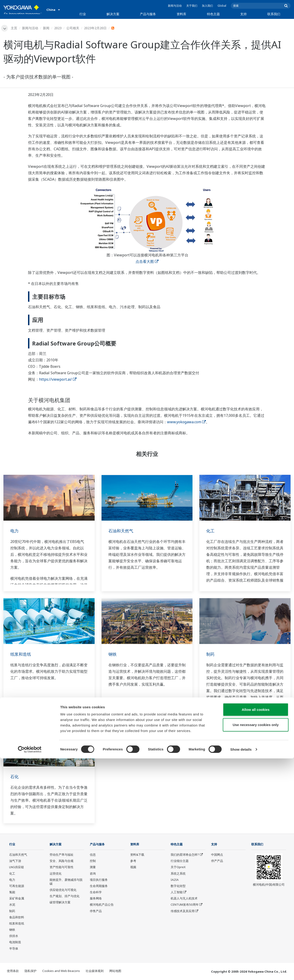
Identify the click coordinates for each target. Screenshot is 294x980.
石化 (15, 777)
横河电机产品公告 (102, 905)
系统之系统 (178, 874)
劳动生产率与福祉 (62, 855)
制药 (211, 654)
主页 (15, 28)
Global (222, 6)
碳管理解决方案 (60, 903)
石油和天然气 (122, 531)
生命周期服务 (99, 887)
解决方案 (113, 14)
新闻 (47, 28)
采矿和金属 (17, 899)
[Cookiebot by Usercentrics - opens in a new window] (30, 971)
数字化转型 (178, 887)
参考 (133, 861)
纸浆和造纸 (22, 654)
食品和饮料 (17, 918)
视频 (133, 868)
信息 (93, 855)
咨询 (93, 874)
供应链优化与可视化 (63, 890)
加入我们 (207, 6)
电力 (15, 531)
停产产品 (217, 861)
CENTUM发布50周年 (185, 905)
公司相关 (73, 28)
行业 (83, 14)
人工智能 (177, 893)
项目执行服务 (99, 880)
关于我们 (192, 6)
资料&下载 (137, 855)
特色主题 (213, 14)
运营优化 (56, 874)
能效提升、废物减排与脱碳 (66, 882)
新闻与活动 (175, 6)
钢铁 (113, 654)
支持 (243, 14)
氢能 (12, 893)
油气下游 (15, 861)
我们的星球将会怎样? (185, 855)
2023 (59, 28)
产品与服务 (148, 14)
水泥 (12, 905)
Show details (241, 971)
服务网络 (96, 899)
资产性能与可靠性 (62, 868)
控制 (93, 861)
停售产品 (96, 911)
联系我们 (274, 14)
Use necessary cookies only (256, 946)
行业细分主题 (180, 861)
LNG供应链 (17, 868)
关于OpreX (178, 868)
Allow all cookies (256, 931)
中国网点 (217, 855)
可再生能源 (17, 887)
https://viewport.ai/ (58, 380)
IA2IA (175, 880)
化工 (211, 531)
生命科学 (96, 893)
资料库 (181, 14)
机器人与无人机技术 (184, 899)
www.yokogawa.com (186, 422)
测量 (93, 868)
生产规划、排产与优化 (65, 897)
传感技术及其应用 (183, 911)
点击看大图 (147, 262)
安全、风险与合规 (62, 861)
